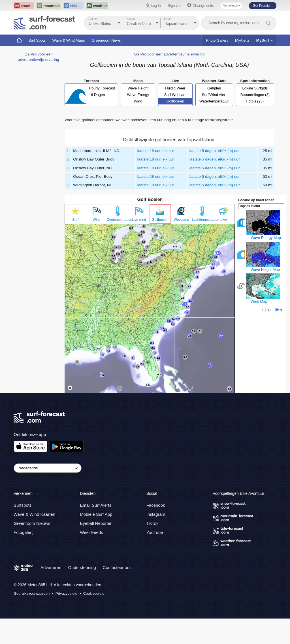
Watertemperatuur (214, 101)
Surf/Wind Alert (214, 95)
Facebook (156, 505)
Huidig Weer (175, 88)
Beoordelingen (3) (255, 95)
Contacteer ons (117, 567)
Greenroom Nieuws (32, 523)
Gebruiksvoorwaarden (32, 593)
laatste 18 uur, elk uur (156, 151)
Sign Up (174, 6)
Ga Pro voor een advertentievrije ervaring (169, 54)
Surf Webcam (175, 95)
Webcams (181, 220)
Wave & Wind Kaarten (34, 514)
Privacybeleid (66, 593)
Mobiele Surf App (96, 514)
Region (130, 19)
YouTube (155, 532)
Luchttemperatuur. (203, 220)
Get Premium (263, 6)
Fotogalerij (24, 532)
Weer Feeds (91, 532)
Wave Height (138, 88)
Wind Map (259, 301)
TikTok (153, 523)
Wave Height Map (265, 270)
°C (269, 310)
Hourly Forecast (102, 88)
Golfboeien (175, 101)
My (265, 40)
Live (224, 220)
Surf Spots (37, 40)
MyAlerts (242, 40)
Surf (75, 220)
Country (92, 19)
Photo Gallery (217, 40)
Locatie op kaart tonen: (257, 200)
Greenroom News (106, 40)
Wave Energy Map (266, 238)
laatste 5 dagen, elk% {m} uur (215, 151)
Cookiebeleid (94, 593)
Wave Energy (138, 95)
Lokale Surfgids (255, 88)
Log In (156, 6)
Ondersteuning (82, 567)
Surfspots (23, 505)
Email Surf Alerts (96, 505)
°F (281, 310)
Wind (138, 101)
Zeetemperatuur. (118, 220)
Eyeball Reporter (96, 523)
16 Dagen (97, 95)
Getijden (214, 88)
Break (168, 19)
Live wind (139, 220)
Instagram (156, 514)
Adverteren (51, 567)
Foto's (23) (255, 101)
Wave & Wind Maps (69, 40)
